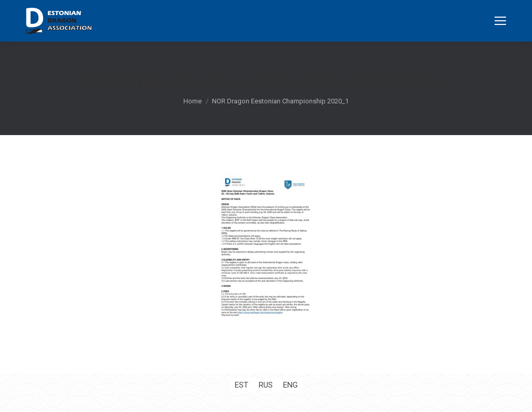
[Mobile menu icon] (500, 21)
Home (192, 101)
